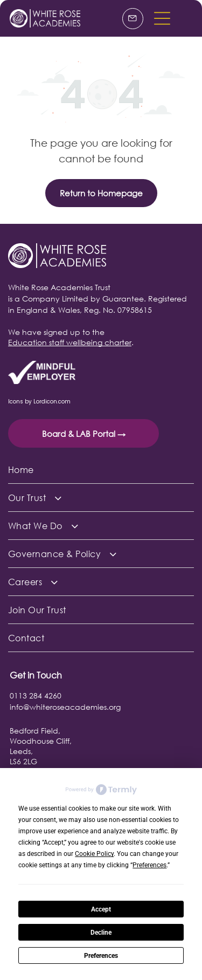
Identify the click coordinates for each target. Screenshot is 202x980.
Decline (101, 933)
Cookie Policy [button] (94, 854)
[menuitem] (101, 470)
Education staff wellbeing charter (70, 342)
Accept (101, 909)
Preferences (101, 956)
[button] (162, 18)
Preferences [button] (149, 865)
